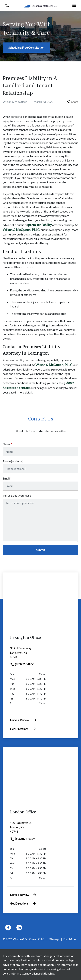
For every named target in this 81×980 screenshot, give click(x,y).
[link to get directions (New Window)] (40, 654)
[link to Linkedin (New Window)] (19, 928)
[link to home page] (41, 6)
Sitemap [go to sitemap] (54, 939)
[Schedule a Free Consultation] (26, 48)
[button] (7, 6)
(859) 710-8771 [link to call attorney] (22, 664)
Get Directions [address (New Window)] (23, 729)
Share (72, 102)
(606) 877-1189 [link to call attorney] (22, 839)
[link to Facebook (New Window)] (8, 928)
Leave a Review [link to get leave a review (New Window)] (23, 720)
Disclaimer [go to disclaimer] (70, 939)
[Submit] (40, 550)
